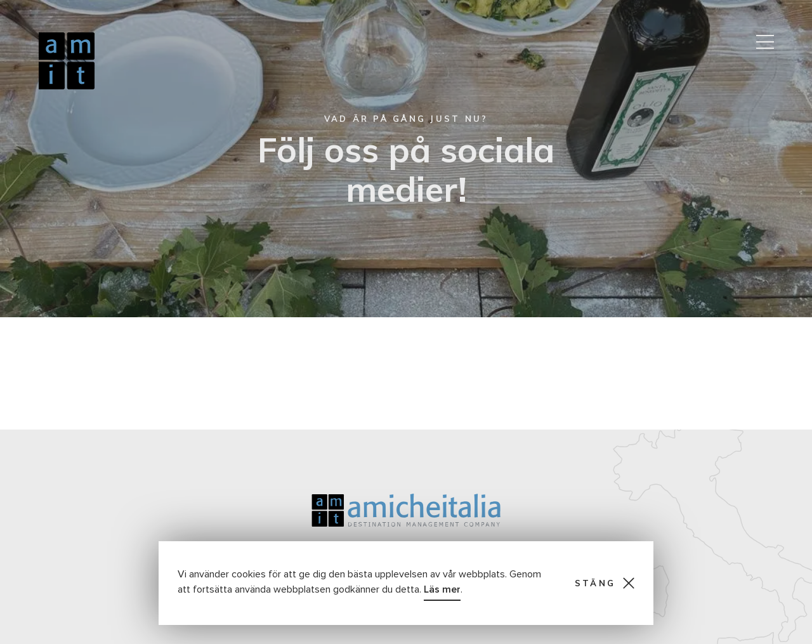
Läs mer (442, 589)
